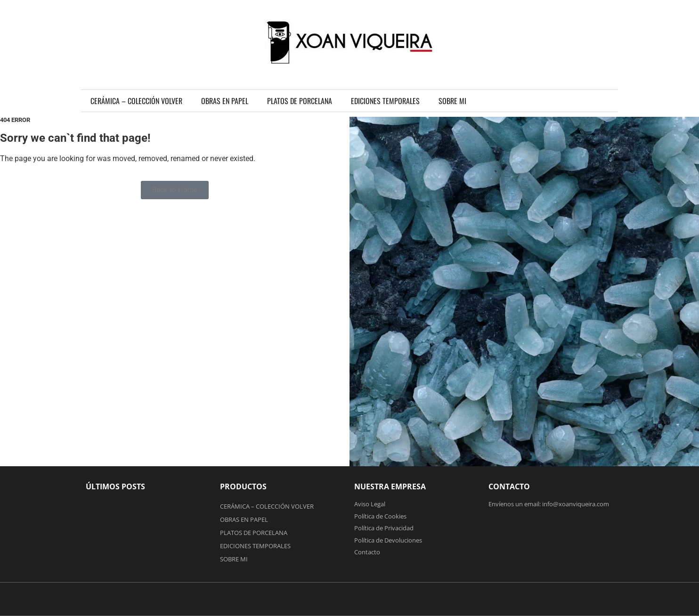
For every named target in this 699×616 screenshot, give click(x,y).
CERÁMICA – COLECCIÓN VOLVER (136, 101)
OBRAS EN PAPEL (225, 101)
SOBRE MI (452, 101)
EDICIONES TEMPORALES (385, 101)
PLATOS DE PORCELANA (300, 101)
